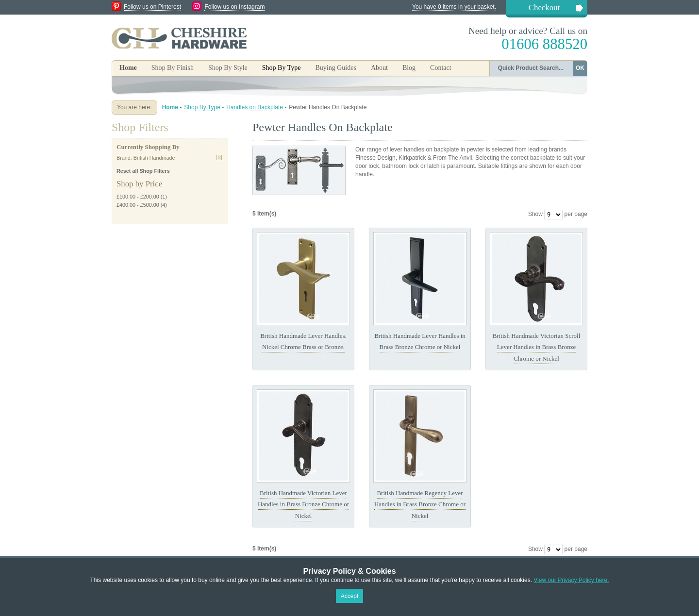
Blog (409, 68)
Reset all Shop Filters (143, 171)
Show (535, 214)
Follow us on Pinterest (152, 7)
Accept (350, 596)
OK (580, 68)
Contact (441, 68)
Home (128, 68)
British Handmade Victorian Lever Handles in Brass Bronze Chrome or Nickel (303, 504)
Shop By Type (202, 107)
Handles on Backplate (255, 107)
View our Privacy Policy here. (571, 580)
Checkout (544, 8)
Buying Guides (335, 68)
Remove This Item (219, 158)
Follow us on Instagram (234, 7)
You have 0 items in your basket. (454, 7)
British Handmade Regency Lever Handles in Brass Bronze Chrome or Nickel (420, 504)
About (379, 68)
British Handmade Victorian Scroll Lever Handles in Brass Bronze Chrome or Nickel (537, 347)
